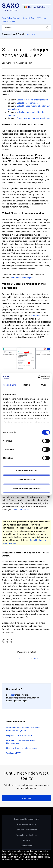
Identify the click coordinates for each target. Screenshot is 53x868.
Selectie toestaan (27, 479)
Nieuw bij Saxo (28, 18)
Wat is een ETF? (14, 753)
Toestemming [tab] (10, 385)
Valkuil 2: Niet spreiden (27, 103)
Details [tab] (27, 385)
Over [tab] (44, 385)
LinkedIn (12, 641)
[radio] (18, 659)
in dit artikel (36, 316)
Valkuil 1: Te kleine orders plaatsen (32, 100)
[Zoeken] (26, 28)
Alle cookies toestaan (26, 470)
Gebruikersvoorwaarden (26, 830)
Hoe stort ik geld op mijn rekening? (22, 748)
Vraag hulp (26, 798)
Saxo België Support (11, 18)
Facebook (4, 641)
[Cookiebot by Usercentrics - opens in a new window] (38, 377)
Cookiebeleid (27, 846)
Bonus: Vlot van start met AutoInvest (33, 118)
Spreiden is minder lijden (22, 278)
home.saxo (30, 34)
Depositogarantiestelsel (26, 835)
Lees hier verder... (23, 509)
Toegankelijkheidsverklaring (26, 819)
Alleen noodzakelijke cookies (26, 488)
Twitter (8, 641)
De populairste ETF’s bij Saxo (19, 735)
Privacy (27, 840)
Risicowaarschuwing (26, 824)
